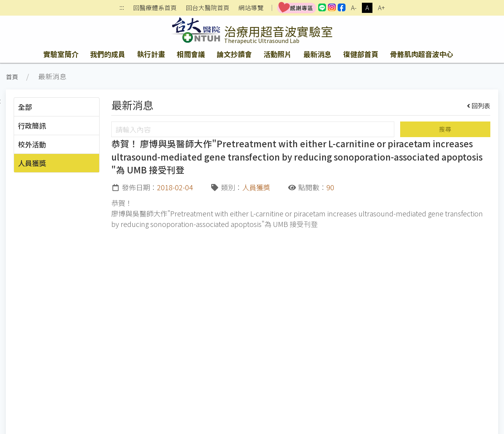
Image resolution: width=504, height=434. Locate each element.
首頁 (12, 77)
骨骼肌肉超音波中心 (422, 54)
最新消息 (317, 54)
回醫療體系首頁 (155, 8)
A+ (381, 8)
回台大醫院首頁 (208, 8)
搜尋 (445, 129)
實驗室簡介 (61, 54)
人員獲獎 (32, 163)
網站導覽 (251, 8)
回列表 (479, 105)
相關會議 (191, 54)
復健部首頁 (361, 54)
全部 (25, 107)
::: (122, 8)
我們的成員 (108, 54)
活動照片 (278, 54)
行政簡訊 (32, 125)
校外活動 (32, 144)
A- (354, 8)
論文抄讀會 (234, 54)
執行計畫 (151, 54)
